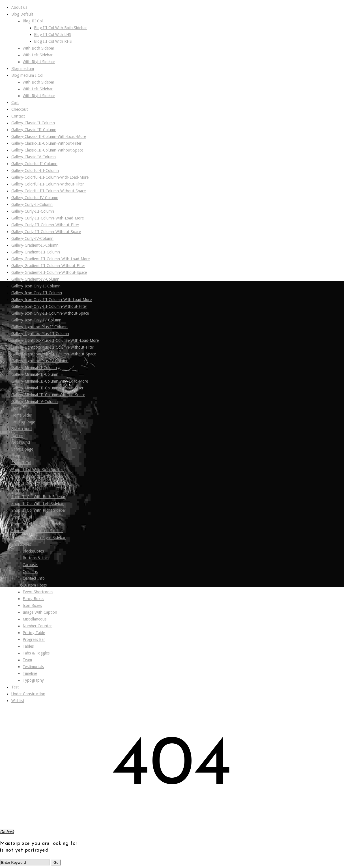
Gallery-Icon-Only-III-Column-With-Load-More (51, 300)
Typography (33, 680)
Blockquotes (33, 551)
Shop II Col (21, 463)
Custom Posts (35, 585)
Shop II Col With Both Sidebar (38, 470)
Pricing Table (34, 633)
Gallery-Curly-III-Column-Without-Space (46, 232)
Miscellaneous (35, 619)
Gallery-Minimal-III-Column (35, 374)
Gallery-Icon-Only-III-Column (37, 293)
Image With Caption (40, 612)
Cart (15, 103)
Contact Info (34, 578)
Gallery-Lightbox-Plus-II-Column (39, 327)
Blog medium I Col (27, 75)
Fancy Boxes (33, 599)
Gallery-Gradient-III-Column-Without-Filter (48, 266)
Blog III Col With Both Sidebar (60, 28)
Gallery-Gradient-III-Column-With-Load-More (50, 259)
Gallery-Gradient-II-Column (35, 245)
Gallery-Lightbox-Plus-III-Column (40, 334)
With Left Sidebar (38, 55)
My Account (22, 429)
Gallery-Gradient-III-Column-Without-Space (49, 272)
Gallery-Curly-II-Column (32, 204)
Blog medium (23, 69)
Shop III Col (22, 490)
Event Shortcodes (38, 592)
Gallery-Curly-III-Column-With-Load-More (48, 218)
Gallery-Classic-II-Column (33, 123)
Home (16, 408)
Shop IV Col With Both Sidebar (38, 524)
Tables (28, 646)
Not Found (21, 442)
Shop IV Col (22, 517)
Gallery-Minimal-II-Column (34, 368)
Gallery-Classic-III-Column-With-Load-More (49, 137)
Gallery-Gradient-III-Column (36, 252)
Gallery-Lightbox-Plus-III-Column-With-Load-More (55, 340)
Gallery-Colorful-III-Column (35, 170)
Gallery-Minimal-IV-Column (35, 402)
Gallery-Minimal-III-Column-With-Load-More (50, 381)
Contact (18, 116)
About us (19, 7)
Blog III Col (33, 21)
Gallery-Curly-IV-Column (32, 238)
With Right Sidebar (39, 62)
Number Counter (37, 626)
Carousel (30, 565)
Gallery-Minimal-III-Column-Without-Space (48, 395)
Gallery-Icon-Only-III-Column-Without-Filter (49, 306)
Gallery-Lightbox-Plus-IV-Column (40, 361)
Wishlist (18, 701)
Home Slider (22, 415)
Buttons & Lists (36, 558)
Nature (17, 436)
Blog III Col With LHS (53, 35)
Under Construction (28, 694)
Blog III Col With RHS (53, 41)
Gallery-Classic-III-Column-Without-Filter (46, 143)
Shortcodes (21, 544)
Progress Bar (34, 639)
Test (15, 687)
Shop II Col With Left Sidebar (37, 476)
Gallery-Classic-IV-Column (34, 157)
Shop (16, 456)
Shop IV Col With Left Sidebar (37, 531)
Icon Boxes (32, 605)
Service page (22, 449)
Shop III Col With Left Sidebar (37, 504)
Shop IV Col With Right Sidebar (38, 538)
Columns (30, 571)
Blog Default (22, 14)
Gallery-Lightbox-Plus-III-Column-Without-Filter (53, 347)
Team (27, 660)
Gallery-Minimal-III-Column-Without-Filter (47, 388)
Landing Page (23, 422)
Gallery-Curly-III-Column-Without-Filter (45, 225)
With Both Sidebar (38, 48)
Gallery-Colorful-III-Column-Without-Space (49, 191)
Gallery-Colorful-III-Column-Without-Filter (48, 184)
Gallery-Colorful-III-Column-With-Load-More (50, 177)
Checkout (20, 109)
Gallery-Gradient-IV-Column (35, 279)
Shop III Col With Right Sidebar (39, 510)
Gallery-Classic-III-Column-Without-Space (47, 150)
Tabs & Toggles (36, 653)
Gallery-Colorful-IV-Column (35, 198)
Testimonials (33, 667)
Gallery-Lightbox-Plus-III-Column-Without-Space (54, 354)
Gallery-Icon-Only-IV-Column (36, 320)
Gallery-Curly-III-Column (33, 211)
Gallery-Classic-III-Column (34, 130)
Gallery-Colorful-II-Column (34, 164)
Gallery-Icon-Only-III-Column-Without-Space (50, 313)
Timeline (30, 673)
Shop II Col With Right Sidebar (38, 483)
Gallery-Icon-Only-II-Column (36, 286)
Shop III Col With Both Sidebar (38, 497)
